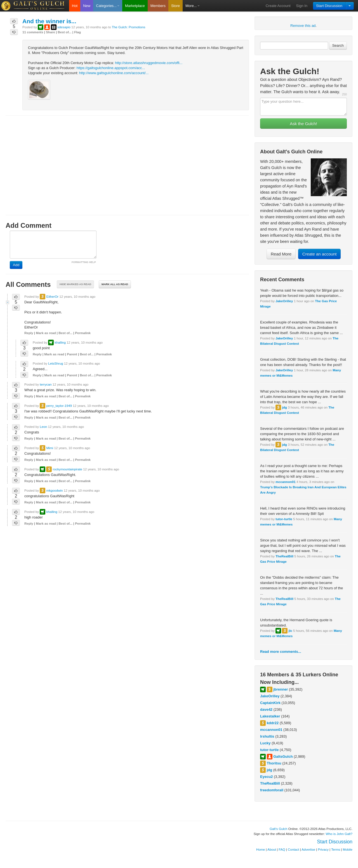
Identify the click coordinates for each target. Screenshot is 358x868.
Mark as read (46, 333)
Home (261, 849)
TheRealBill (284, 556)
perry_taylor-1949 (59, 406)
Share (50, 32)
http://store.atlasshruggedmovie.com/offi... (149, 63)
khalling (60, 342)
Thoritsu (274, 763)
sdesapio (64, 27)
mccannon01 (285, 482)
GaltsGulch (283, 756)
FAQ (282, 849)
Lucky (265, 743)
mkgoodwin (54, 490)
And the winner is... (49, 21)
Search (338, 45)
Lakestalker (270, 716)
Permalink (83, 333)
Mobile (348, 849)
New (87, 6)
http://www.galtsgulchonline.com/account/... (114, 73)
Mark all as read (115, 284)
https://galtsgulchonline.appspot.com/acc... (111, 68)
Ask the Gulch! (303, 124)
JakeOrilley (284, 301)
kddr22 (273, 723)
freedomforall (272, 790)
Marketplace (135, 6)
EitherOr (52, 296)
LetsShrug (56, 363)
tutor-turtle (284, 519)
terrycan (46, 384)
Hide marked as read (75, 284)
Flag (77, 32)
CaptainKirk (270, 703)
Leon (43, 427)
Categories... (108, 6)
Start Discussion (329, 6)
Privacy (323, 849)
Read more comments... (281, 652)
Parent (72, 354)
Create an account (320, 254)
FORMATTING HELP (84, 262)
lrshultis (267, 736)
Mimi (50, 448)
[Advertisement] (127, 160)
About (272, 849)
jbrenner (281, 689)
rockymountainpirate (68, 469)
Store (176, 6)
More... (192, 6)
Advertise (308, 849)
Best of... (64, 32)
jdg (284, 407)
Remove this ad (303, 26)
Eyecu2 (267, 777)
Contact (293, 849)
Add (16, 265)
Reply (29, 333)
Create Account (278, 6)
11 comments (33, 32)
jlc (290, 631)
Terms (336, 849)
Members (158, 6)
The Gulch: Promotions (129, 27)
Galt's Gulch (278, 829)
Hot (75, 6)
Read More (281, 254)
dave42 (266, 709)
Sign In (302, 6)
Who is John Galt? (339, 834)
